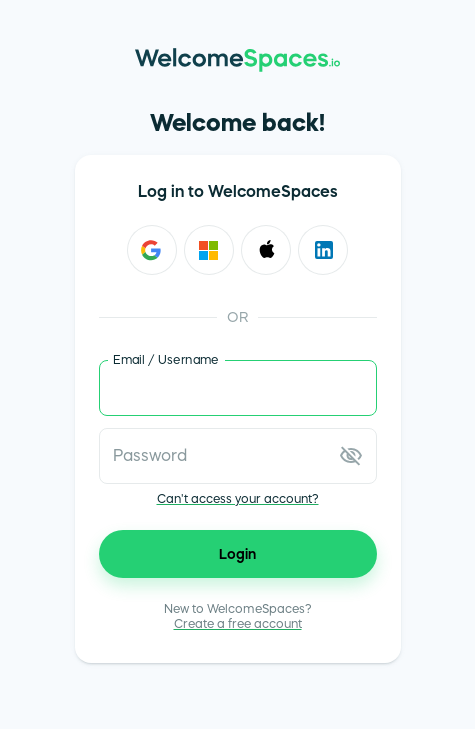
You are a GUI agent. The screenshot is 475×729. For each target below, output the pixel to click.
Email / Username (166, 359)
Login (238, 554)
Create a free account (238, 624)
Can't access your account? (238, 499)
